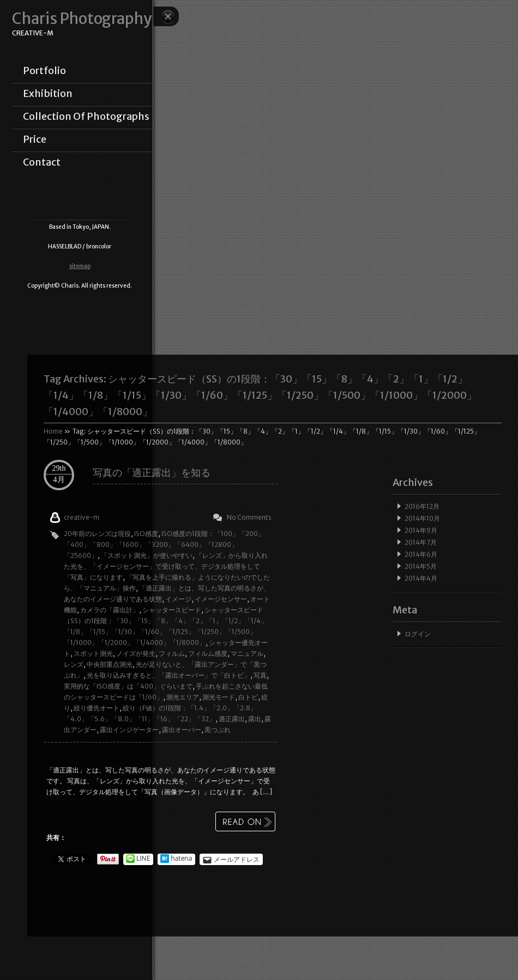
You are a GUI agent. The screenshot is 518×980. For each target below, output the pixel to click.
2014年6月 (421, 554)
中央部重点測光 (110, 664)
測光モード (219, 697)
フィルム (172, 653)
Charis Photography (82, 19)
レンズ (74, 664)
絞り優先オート (97, 708)
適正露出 (232, 719)
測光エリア (183, 697)
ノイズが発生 (136, 653)
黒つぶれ (218, 730)
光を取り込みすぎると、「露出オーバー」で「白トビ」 (168, 675)
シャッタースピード (172, 610)
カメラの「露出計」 (110, 610)
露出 (255, 719)
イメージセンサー (221, 599)
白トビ (248, 697)
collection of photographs (86, 117)
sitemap (80, 266)
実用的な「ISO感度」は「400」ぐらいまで (128, 686)
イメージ (178, 599)
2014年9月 (421, 530)
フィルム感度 (208, 653)
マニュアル (247, 653)
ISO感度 (146, 534)
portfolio (44, 71)
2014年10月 (422, 518)
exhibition (48, 94)
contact (42, 162)
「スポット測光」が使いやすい (147, 555)
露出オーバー (182, 730)
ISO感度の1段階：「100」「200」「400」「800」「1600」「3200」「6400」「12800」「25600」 (164, 544)
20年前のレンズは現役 (97, 534)
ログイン (418, 634)
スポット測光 (93, 653)
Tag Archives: (260, 395)
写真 (260, 675)
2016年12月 (422, 506)
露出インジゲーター (129, 730)
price (35, 139)
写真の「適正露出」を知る (152, 473)
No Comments (249, 517)
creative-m (82, 517)
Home (53, 431)
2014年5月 (421, 566)
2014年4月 (421, 578)
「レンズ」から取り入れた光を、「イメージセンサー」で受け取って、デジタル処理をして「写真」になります (166, 566)
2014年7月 (421, 542)
